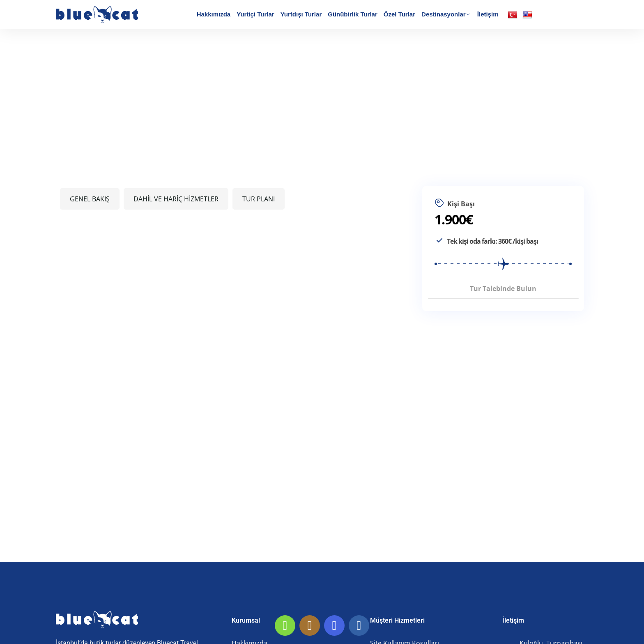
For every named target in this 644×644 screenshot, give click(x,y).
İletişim (488, 14)
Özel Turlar (399, 14)
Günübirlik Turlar (353, 14)
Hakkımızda (214, 14)
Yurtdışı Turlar (301, 14)
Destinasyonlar (444, 14)
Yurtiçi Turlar (255, 14)
